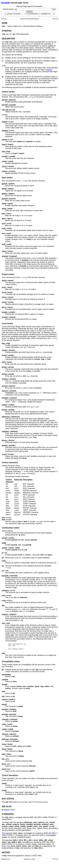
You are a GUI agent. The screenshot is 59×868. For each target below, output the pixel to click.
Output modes (8, 274)
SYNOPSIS (7, 31)
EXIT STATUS (8, 800)
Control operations (10, 777)
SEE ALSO (7, 808)
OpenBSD (5, 3)
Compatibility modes (11, 663)
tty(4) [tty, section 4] (13, 811)
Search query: (27, 9)
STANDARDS (8, 815)
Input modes (7, 177)
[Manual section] (15, 14)
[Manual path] (48, 14)
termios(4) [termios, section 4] (6, 811)
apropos (29, 12)
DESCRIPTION (8, 39)
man (54, 9)
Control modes (8, 92)
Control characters (10, 462)
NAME (5, 23)
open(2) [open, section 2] (49, 70)
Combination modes (11, 528)
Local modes (7, 323)
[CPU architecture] (34, 14)
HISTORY (6, 854)
